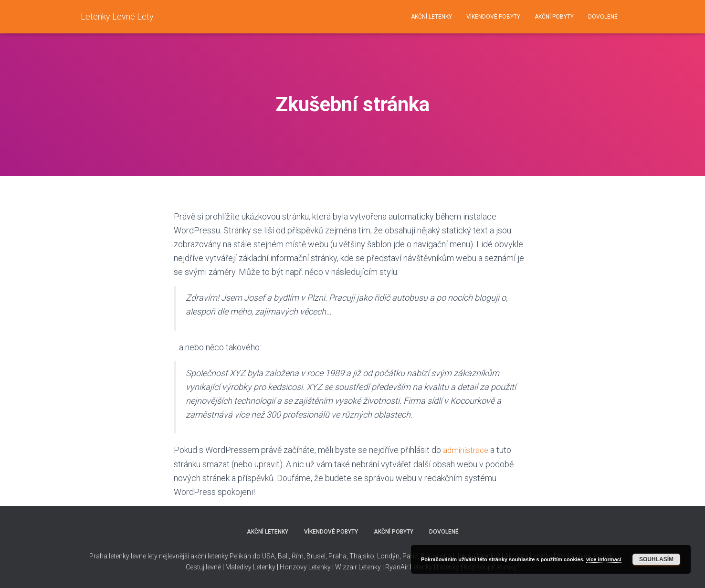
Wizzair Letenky (358, 567)
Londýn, (388, 556)
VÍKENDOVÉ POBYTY (493, 17)
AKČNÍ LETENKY (431, 17)
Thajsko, (363, 556)
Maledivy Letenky (250, 567)
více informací (604, 559)
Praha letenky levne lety (123, 556)
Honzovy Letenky (305, 567)
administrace (467, 450)
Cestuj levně (203, 567)
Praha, (337, 556)
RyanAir (397, 567)
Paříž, (410, 556)
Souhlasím (656, 559)
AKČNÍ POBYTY (554, 17)
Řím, (298, 556)
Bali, (283, 556)
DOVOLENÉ (603, 17)
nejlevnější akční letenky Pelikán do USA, (218, 556)
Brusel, (316, 556)
